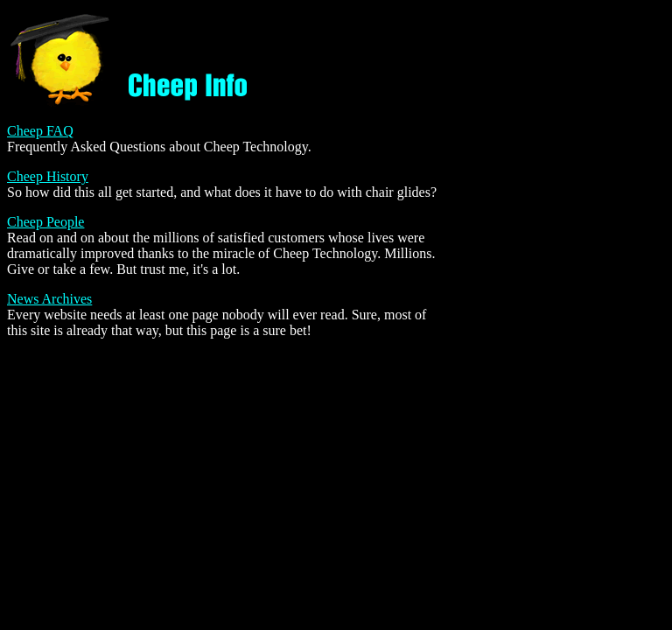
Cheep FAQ (40, 131)
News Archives (49, 299)
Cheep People (45, 222)
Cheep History (48, 176)
